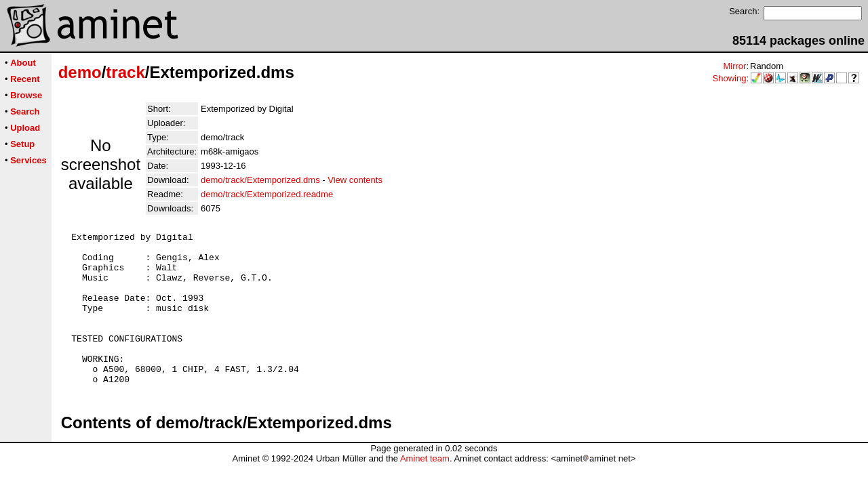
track (125, 72)
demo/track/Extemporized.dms (260, 180)
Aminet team (425, 489)
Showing (730, 78)
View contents (355, 180)
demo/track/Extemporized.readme (267, 194)
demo (80, 72)
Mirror (734, 66)
